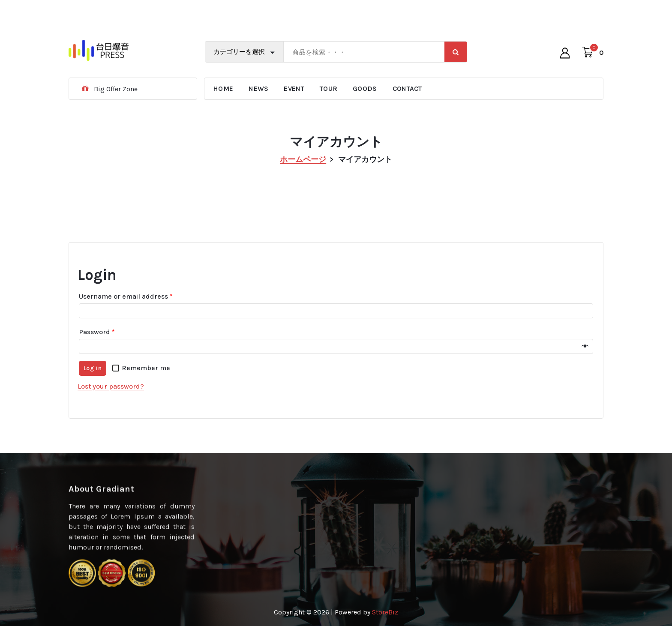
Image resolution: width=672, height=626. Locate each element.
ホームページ (303, 159)
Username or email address (126, 302)
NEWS (258, 88)
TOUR (328, 88)
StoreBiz (385, 612)
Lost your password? (111, 392)
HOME (223, 88)
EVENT (294, 88)
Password (97, 338)
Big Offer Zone (116, 89)
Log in (93, 374)
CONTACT (407, 88)
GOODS (365, 88)
